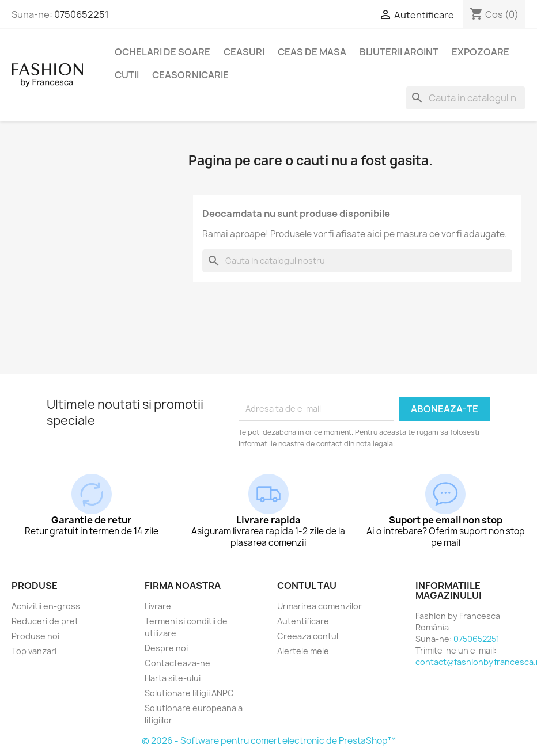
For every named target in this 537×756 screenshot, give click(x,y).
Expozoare (481, 52)
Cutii (127, 75)
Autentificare (303, 621)
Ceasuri (244, 52)
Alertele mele (303, 651)
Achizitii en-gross (46, 606)
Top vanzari (34, 651)
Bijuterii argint (399, 52)
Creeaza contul (308, 636)
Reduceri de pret (45, 621)
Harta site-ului (173, 678)
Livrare (158, 606)
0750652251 (82, 14)
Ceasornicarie (190, 75)
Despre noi (166, 648)
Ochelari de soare (162, 52)
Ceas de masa (312, 52)
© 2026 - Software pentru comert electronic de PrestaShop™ (269, 741)
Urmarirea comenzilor (319, 606)
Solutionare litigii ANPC (189, 693)
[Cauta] (466, 98)
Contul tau (307, 586)
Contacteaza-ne (177, 663)
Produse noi (35, 636)
